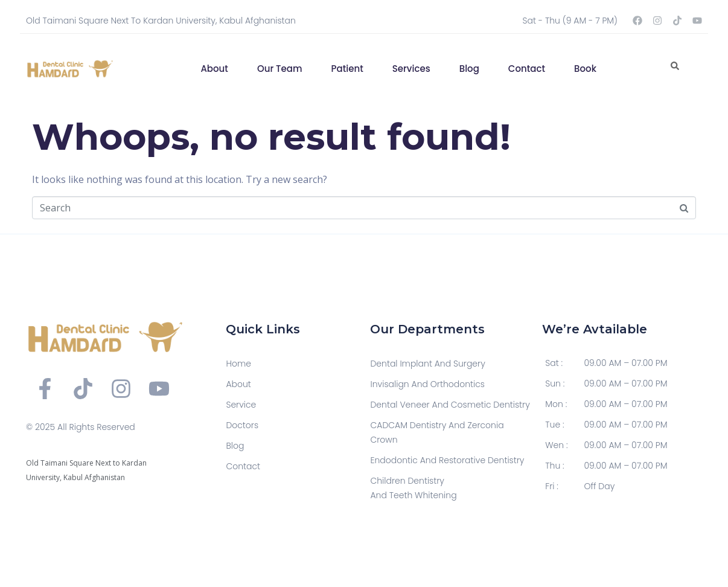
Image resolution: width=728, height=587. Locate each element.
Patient (347, 69)
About (214, 69)
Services (411, 69)
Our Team (280, 69)
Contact (527, 69)
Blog (469, 69)
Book (585, 69)
